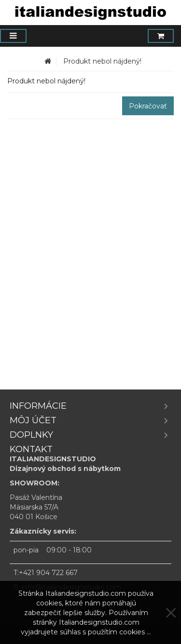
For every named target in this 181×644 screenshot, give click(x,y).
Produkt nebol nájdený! (102, 61)
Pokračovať (148, 106)
